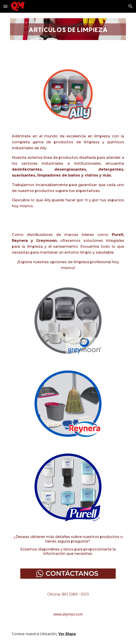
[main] (68, 175)
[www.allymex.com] (68, 614)
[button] (5, 6)
